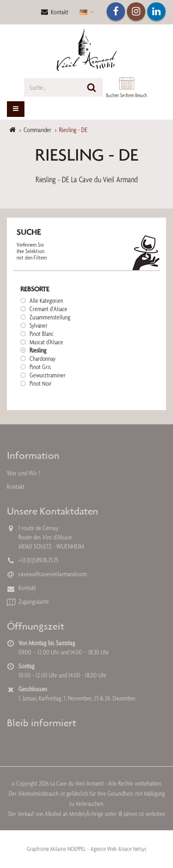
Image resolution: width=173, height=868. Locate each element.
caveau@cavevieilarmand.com (53, 574)
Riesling (38, 350)
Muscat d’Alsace (46, 342)
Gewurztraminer (48, 375)
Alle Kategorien (46, 301)
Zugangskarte (34, 602)
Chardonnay (42, 359)
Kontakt (55, 12)
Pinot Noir (41, 383)
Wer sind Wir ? (24, 473)
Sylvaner (39, 325)
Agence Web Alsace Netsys (118, 849)
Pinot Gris (40, 367)
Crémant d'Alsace (48, 309)
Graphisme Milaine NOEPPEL (56, 849)
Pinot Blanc (42, 334)
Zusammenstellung (50, 317)
